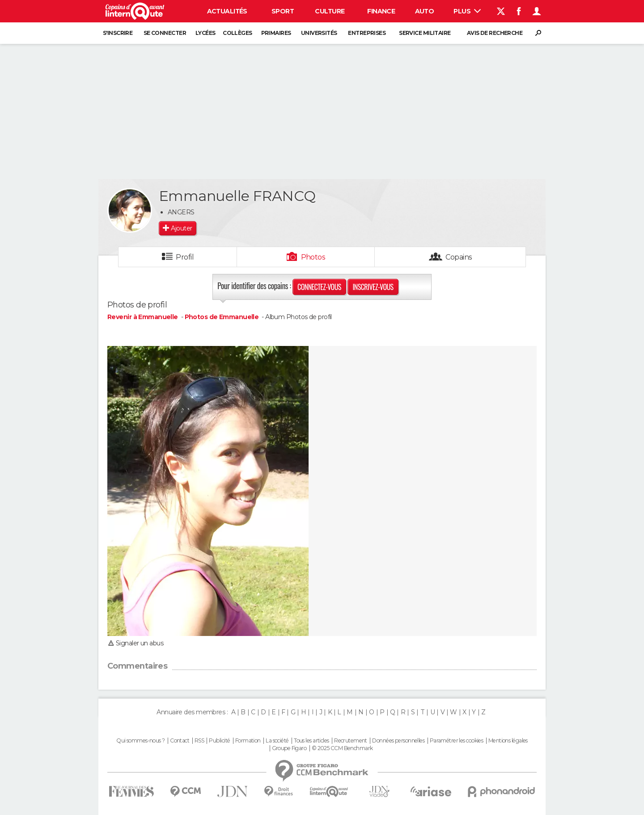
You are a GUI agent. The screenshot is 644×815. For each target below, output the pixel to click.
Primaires (276, 33)
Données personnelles (398, 741)
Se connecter (165, 33)
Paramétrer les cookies (457, 741)
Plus (467, 11)
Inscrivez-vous (373, 287)
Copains (459, 257)
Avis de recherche (495, 33)
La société (277, 741)
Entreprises (367, 33)
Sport (283, 11)
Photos (313, 257)
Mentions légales (508, 741)
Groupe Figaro (289, 748)
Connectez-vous (319, 287)
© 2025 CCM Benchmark (342, 748)
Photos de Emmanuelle (222, 317)
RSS (199, 741)
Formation (248, 741)
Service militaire (425, 33)
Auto (425, 11)
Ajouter (181, 228)
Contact (180, 741)
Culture (330, 11)
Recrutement (351, 741)
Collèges (237, 33)
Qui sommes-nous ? (140, 741)
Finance (381, 11)
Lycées (205, 33)
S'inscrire (118, 33)
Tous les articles (311, 741)
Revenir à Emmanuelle (143, 317)
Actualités (227, 11)
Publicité (219, 741)
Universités (319, 33)
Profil (185, 257)
